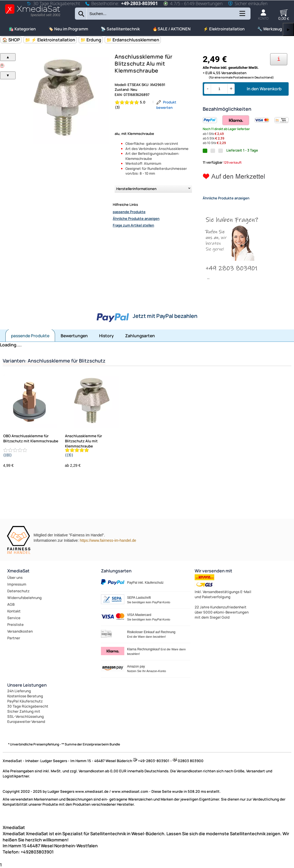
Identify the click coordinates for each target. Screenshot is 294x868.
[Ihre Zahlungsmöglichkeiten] (279, 59)
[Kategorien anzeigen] (242, 15)
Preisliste (15, 625)
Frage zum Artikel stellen (133, 225)
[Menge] (219, 89)
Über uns (15, 578)
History (106, 336)
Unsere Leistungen (27, 685)
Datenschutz (18, 591)
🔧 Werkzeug (270, 29)
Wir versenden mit (213, 571)
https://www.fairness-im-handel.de (108, 540)
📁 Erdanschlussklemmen (133, 40)
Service (14, 618)
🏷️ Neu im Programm (68, 29)
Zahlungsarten (140, 336)
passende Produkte (129, 212)
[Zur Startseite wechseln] (33, 16)
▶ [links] (288, 29)
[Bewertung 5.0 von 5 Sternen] (132, 105)
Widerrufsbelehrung (24, 598)
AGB (11, 604)
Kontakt (14, 611)
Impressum (17, 584)
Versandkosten (20, 631)
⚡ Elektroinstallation (224, 29)
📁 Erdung (91, 40)
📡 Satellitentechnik (120, 29)
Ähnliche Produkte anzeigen (136, 218)
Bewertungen (74, 336)
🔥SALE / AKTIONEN (172, 29)
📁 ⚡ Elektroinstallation (50, 40)
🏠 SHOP (11, 40)
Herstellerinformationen (136, 189)
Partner (14, 638)
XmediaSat (18, 571)
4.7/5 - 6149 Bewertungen (193, 3)
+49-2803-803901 (139, 3)
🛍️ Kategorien (22, 29)
